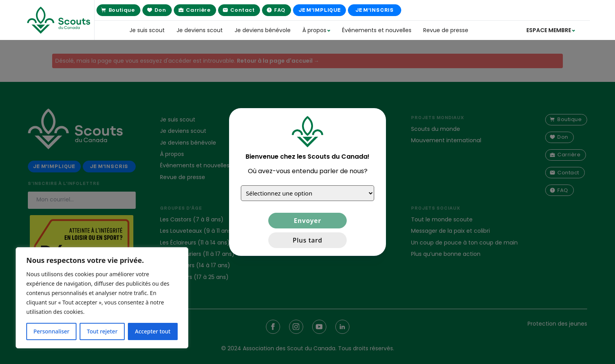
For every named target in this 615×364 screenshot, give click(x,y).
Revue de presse (446, 30)
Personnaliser (51, 331)
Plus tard (307, 240)
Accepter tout (153, 331)
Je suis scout (147, 30)
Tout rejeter (102, 331)
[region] (102, 298)
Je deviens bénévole (263, 30)
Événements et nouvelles (377, 30)
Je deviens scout (200, 30)
